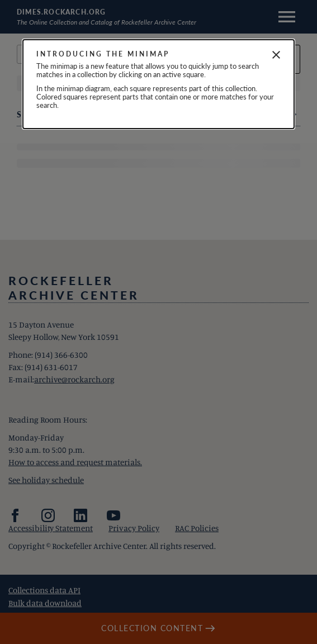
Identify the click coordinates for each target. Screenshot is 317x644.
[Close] (276, 55)
